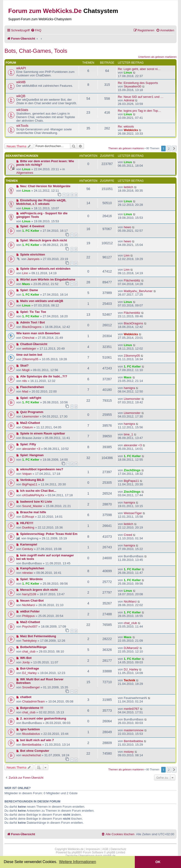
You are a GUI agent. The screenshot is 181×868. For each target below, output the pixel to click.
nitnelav (27, 573)
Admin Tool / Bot (33, 322)
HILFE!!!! (27, 523)
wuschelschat (31, 755)
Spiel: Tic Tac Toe (33, 312)
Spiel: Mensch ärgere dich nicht (44, 240)
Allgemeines (25, 173)
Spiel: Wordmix (32, 579)
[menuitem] (36, 30)
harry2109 (29, 594)
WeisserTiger (133, 513)
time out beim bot (29, 355)
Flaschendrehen (32, 387)
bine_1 (128, 434)
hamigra (129, 388)
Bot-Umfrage (30, 668)
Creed (128, 535)
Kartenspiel (29, 544)
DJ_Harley (29, 673)
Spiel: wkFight (31, 398)
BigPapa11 (30, 484)
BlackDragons (32, 327)
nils (25, 381)
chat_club (130, 623)
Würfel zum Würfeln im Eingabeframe (48, 279)
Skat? (25, 366)
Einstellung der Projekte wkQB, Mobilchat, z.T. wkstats (41, 202)
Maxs (26, 284)
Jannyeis (33, 259)
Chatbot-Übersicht (34, 344)
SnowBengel (31, 687)
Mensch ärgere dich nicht (39, 590)
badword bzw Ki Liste (36, 502)
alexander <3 (31, 449)
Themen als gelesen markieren (126, 148)
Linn (127, 255)
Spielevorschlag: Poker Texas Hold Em (49, 534)
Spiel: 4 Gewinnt (32, 226)
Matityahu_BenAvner (138, 291)
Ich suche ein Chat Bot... (38, 491)
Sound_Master (32, 506)
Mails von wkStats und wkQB (42, 301)
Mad (25, 391)
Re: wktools (126, 126)
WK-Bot (26, 658)
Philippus (29, 616)
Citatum (27, 427)
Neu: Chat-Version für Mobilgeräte (45, 186)
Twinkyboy (29, 641)
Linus (128, 72)
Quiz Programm (32, 412)
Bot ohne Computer (35, 751)
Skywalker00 (133, 86)
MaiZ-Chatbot (30, 423)
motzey (129, 752)
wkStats (22, 110)
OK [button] (158, 862)
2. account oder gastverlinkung (43, 718)
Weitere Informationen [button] (77, 862)
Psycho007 (30, 626)
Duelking (28, 527)
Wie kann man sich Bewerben (38, 333)
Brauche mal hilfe (33, 512)
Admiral (129, 100)
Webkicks (131, 130)
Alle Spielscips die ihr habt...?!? (44, 376)
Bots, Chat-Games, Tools (36, 51)
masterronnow (134, 730)
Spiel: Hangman (32, 455)
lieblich (128, 187)
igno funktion (30, 729)
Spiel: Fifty (28, 444)
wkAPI (21, 68)
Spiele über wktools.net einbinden (45, 269)
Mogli (26, 370)
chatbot (26, 697)
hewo (128, 227)
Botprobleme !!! (32, 708)
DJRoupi (28, 517)
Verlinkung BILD (32, 480)
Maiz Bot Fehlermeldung (38, 636)
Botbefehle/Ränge (33, 647)
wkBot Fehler (30, 611)
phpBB (76, 852)
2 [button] (169, 149)
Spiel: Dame (29, 290)
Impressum (93, 849)
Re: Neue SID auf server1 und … (141, 97)
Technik (130, 680)
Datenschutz (118, 849)
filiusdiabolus (31, 734)
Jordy (26, 662)
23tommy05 (30, 359)
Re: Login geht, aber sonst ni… (139, 69)
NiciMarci (29, 605)
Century (28, 549)
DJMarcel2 (131, 648)
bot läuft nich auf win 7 (37, 740)
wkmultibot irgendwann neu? (42, 469)
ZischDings (132, 470)
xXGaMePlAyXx (33, 495)
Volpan (27, 474)
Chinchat (28, 338)
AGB (105, 849)
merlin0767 (131, 709)
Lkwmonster (132, 399)
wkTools (22, 126)
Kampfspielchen (32, 568)
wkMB (21, 82)
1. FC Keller (31, 231)
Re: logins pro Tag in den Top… (140, 111)
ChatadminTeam (33, 701)
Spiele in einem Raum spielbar (43, 433)
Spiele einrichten (33, 254)
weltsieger (29, 349)
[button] (174, 149)
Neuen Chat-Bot (32, 601)
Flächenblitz (132, 280)
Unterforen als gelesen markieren (157, 57)
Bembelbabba (32, 745)
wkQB (21, 96)
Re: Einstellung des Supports (138, 83)
